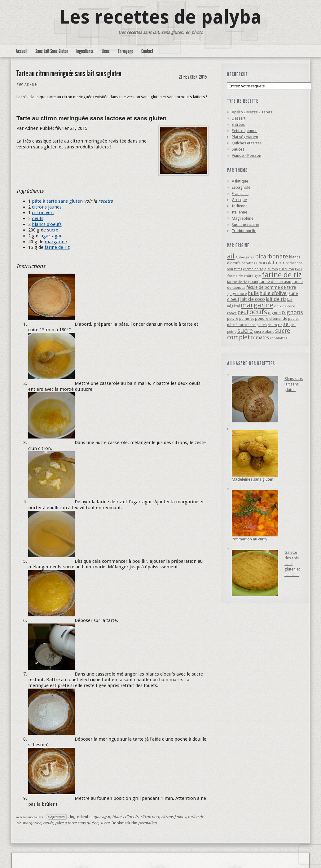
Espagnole (241, 187)
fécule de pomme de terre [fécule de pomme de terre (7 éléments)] (271, 287)
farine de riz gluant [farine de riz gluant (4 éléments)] (243, 282)
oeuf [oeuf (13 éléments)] (243, 312)
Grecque (239, 200)
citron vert (43, 213)
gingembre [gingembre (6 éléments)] (237, 294)
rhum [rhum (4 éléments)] (272, 325)
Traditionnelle (244, 231)
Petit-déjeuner (244, 131)
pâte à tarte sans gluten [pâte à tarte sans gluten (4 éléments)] (247, 325)
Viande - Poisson (246, 155)
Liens (106, 51)
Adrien (31, 84)
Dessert (239, 118)
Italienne (240, 212)
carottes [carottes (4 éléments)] (248, 263)
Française (240, 194)
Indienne (240, 206)
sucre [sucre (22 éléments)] (245, 331)
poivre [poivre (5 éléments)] (233, 318)
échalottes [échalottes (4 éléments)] (279, 338)
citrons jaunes (47, 207)
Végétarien (56, 817)
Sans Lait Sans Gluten (52, 51)
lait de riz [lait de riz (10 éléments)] (276, 299)
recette (106, 201)
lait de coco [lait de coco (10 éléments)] (253, 299)
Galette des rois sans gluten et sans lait (292, 564)
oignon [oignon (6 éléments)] (274, 313)
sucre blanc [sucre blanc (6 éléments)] (264, 331)
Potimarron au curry (249, 539)
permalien (147, 823)
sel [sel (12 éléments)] (286, 324)
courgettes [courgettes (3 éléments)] (235, 269)
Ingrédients (85, 51)
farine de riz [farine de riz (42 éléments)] (282, 275)
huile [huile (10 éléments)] (253, 293)
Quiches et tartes (247, 143)
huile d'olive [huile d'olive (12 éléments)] (273, 293)
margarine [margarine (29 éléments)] (257, 305)
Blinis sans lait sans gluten (294, 384)
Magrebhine (243, 218)
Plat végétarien (245, 137)
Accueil (22, 51)
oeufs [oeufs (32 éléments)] (258, 312)
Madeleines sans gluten (253, 479)
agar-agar (51, 236)
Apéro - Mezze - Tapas (252, 112)
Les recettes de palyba (161, 17)
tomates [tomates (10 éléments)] (260, 338)
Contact (147, 51)
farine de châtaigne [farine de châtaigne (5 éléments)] (244, 276)
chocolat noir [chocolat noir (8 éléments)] (270, 263)
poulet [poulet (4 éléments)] (293, 319)
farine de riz (57, 247)
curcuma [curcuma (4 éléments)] (286, 269)
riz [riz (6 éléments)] (280, 325)
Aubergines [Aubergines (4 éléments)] (245, 257)
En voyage (125, 51)
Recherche (237, 74)
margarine (56, 242)
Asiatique (240, 181)
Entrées (238, 124)
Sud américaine (245, 225)
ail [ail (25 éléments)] (231, 256)
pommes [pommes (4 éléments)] (247, 319)
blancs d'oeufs (47, 224)
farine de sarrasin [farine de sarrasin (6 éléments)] (275, 282)
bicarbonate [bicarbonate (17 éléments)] (272, 256)
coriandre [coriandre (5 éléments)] (294, 263)
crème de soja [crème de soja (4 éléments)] (255, 269)
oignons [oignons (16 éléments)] (292, 312)
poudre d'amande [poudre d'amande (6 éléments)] (271, 318)
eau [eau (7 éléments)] (298, 269)
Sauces (238, 149)
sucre (53, 230)
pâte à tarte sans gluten (57, 201)
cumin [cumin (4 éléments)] (273, 269)
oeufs (38, 218)
